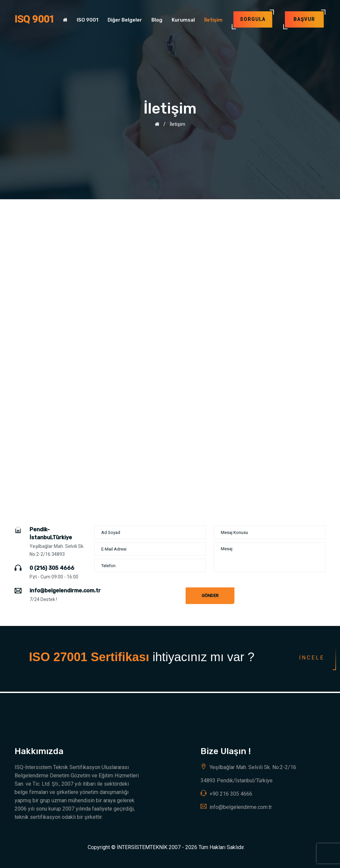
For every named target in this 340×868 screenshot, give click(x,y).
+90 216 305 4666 (231, 794)
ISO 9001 (87, 20)
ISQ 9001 (35, 19)
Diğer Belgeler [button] (125, 20)
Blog (157, 20)
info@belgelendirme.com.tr (65, 591)
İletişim (213, 20)
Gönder (210, 596)
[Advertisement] (170, 249)
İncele (312, 658)
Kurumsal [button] (183, 20)
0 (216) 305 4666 (52, 568)
